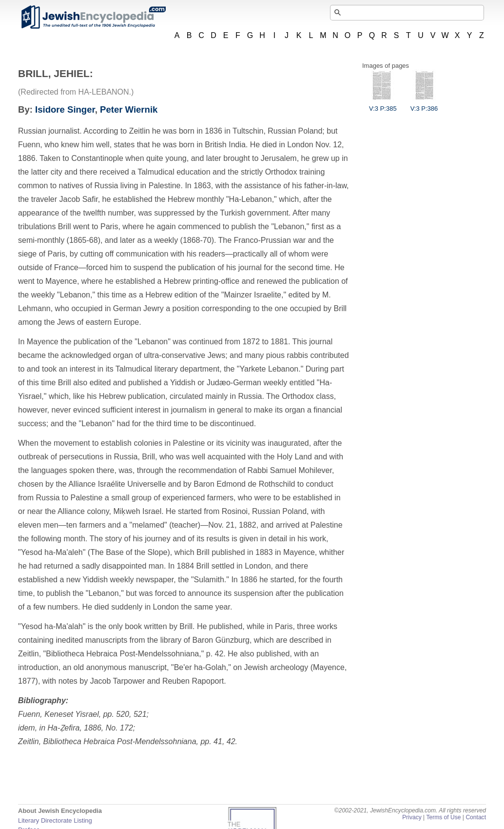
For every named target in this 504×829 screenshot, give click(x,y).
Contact (476, 817)
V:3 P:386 (424, 105)
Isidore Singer (65, 109)
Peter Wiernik (129, 109)
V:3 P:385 (383, 105)
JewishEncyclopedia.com (93, 17)
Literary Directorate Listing (55, 820)
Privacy (412, 817)
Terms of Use (443, 817)
